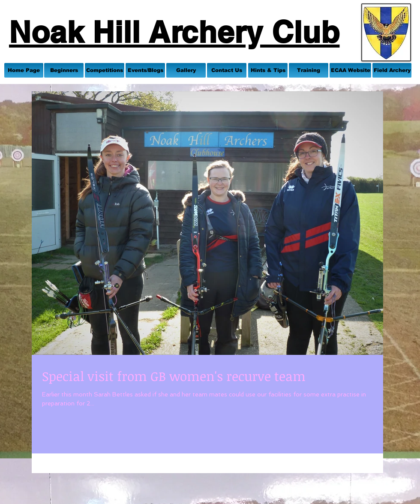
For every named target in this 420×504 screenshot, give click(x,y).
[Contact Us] (227, 70)
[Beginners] (64, 70)
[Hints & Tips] (268, 70)
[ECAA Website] (350, 70)
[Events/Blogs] (145, 70)
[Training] (309, 70)
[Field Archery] (392, 70)
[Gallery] (186, 70)
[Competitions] (105, 70)
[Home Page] (24, 70)
